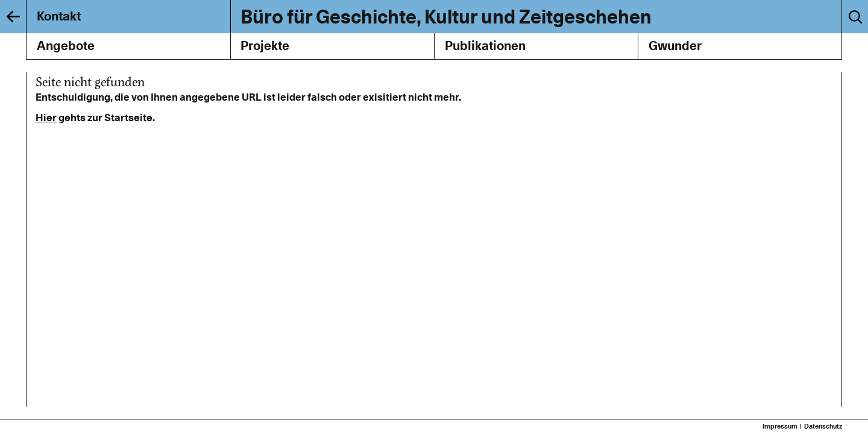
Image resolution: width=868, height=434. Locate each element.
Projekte (265, 46)
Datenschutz (823, 426)
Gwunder (675, 46)
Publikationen (485, 46)
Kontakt (59, 16)
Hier (46, 118)
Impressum (780, 426)
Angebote (66, 46)
